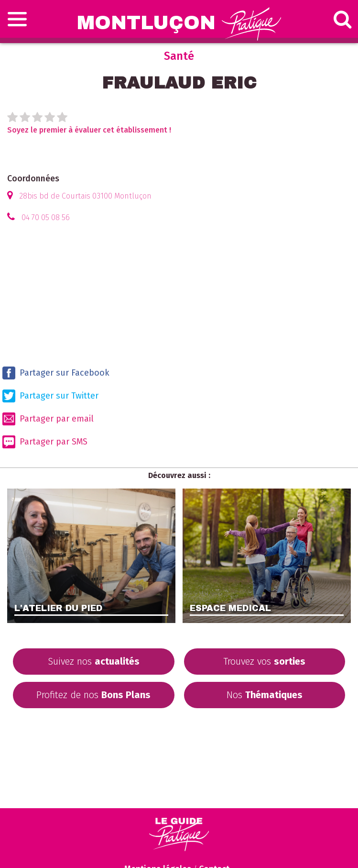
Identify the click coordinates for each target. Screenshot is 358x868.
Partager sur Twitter (50, 396)
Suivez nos (94, 661)
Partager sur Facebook (56, 373)
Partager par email (48, 419)
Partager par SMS (45, 442)
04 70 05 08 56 (46, 217)
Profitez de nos (93, 695)
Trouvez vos (264, 661)
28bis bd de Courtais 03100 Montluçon (85, 196)
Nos (265, 695)
